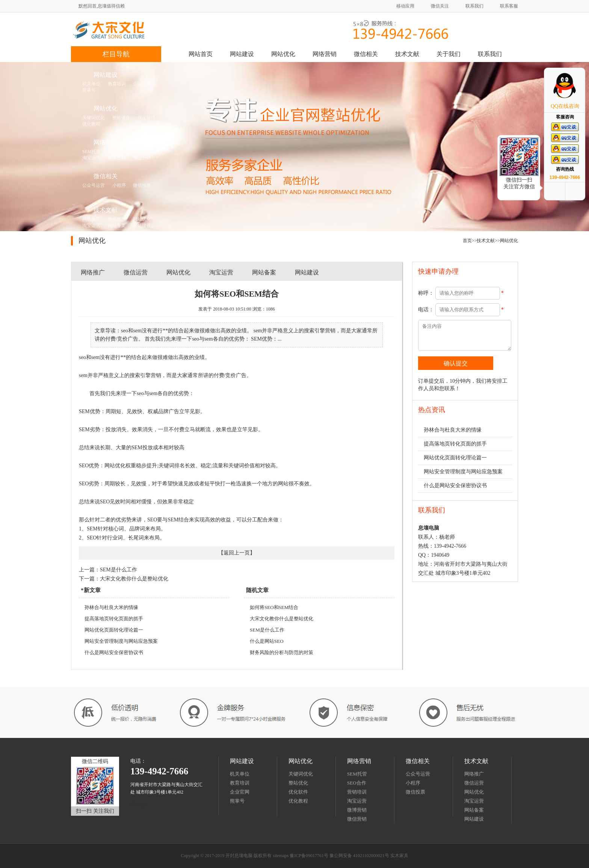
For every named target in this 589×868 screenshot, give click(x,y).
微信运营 (136, 272)
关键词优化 (301, 774)
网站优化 (283, 54)
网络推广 (93, 272)
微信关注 (440, 6)
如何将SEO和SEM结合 (274, 607)
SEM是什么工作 (119, 570)
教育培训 (240, 783)
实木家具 (399, 856)
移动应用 (405, 6)
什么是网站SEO (267, 641)
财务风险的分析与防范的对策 (282, 652)
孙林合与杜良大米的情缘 (111, 607)
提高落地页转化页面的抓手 (114, 619)
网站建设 (242, 54)
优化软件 (298, 792)
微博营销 (357, 810)
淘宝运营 (221, 272)
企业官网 (240, 792)
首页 (467, 241)
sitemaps (138, 804)
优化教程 (298, 801)
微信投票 (415, 792)
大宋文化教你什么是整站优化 (134, 579)
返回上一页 (237, 553)
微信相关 (366, 54)
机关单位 (240, 774)
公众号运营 (418, 774)
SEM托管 (357, 774)
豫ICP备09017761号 (309, 856)
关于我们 (449, 54)
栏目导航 (116, 54)
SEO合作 (357, 783)
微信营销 (357, 819)
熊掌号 (237, 801)
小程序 (413, 783)
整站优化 (298, 783)
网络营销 (325, 54)
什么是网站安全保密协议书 (114, 652)
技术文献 (407, 54)
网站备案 (264, 272)
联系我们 (474, 6)
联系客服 (509, 6)
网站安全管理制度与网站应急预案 (121, 641)
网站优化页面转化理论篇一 (114, 630)
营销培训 (357, 792)
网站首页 (201, 54)
